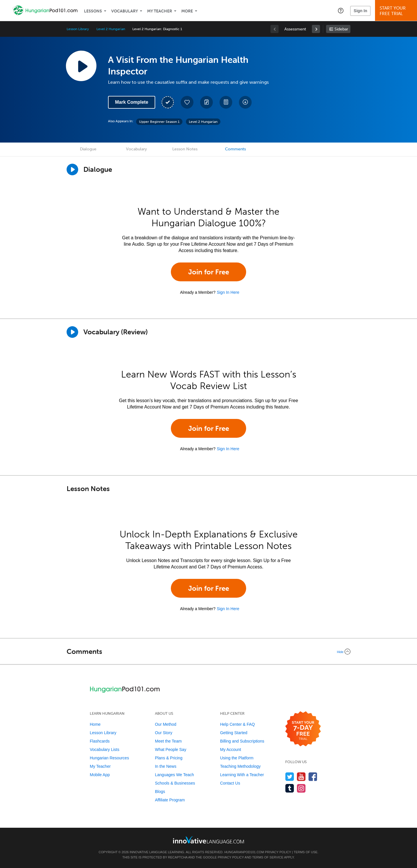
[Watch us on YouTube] (301, 777)
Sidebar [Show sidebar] (341, 29)
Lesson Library (78, 29)
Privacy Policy (278, 852)
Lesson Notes (185, 149)
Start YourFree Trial (397, 11)
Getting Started (234, 733)
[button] (341, 10)
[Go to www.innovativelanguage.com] (209, 840)
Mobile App (100, 775)
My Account (231, 750)
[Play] (72, 332)
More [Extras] (187, 11)
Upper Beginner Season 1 (159, 122)
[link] (316, 29)
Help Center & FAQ (237, 724)
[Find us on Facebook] (313, 777)
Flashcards (100, 741)
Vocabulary (125, 11)
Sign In (360, 11)
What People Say (171, 750)
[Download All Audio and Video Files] (245, 102)
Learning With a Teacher (242, 775)
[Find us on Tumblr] (290, 788)
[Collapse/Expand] (209, 652)
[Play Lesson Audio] (81, 66)
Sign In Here (228, 292)
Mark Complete (132, 102)
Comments (235, 149)
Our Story (164, 733)
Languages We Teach (174, 775)
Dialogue (88, 149)
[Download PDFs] (226, 102)
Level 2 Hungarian (111, 29)
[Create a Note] (206, 102)
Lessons (93, 11)
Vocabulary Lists (105, 750)
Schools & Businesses (175, 783)
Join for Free (209, 272)
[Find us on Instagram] (301, 788)
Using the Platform (237, 758)
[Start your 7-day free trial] (303, 729)
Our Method (166, 724)
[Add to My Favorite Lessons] (187, 102)
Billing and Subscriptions (242, 741)
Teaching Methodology (240, 766)
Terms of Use (306, 852)
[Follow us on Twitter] (290, 777)
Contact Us (230, 783)
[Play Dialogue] (72, 169)
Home (95, 724)
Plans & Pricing (169, 758)
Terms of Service (268, 857)
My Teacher (160, 11)
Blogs (160, 792)
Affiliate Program (170, 800)
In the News (166, 766)
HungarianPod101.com (244, 852)
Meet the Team (168, 741)
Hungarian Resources (109, 758)
